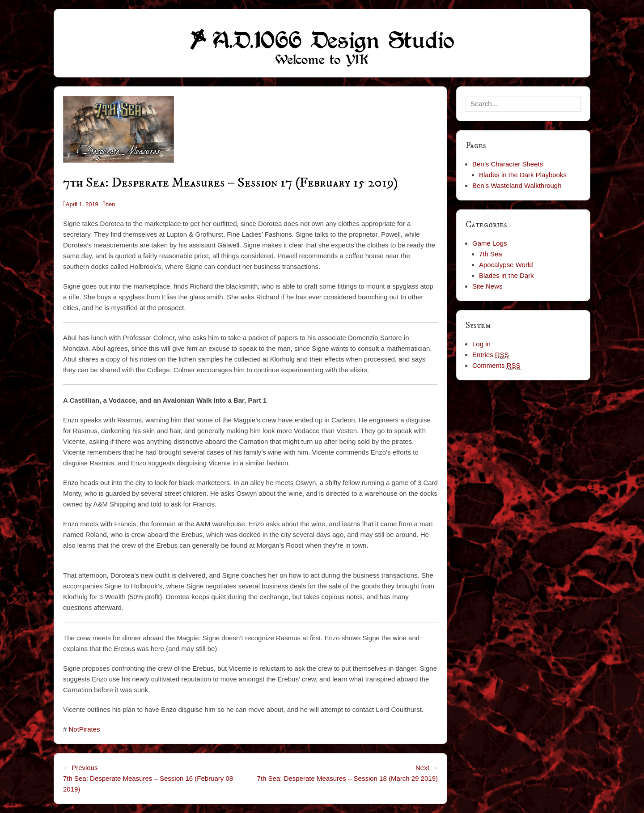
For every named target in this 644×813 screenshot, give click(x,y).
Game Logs (490, 243)
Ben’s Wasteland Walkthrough (517, 185)
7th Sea (491, 254)
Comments (496, 366)
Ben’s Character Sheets (508, 164)
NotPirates (85, 729)
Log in (481, 344)
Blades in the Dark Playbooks (523, 175)
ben (110, 204)
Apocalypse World (506, 265)
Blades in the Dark (506, 275)
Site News (487, 286)
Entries (491, 355)
